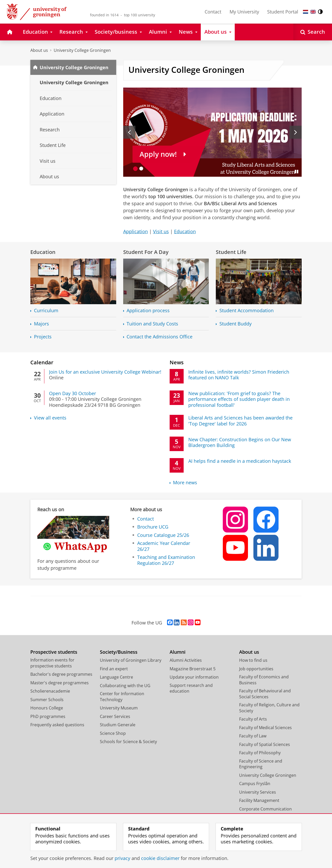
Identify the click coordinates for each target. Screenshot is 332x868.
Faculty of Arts (253, 719)
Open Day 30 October (72, 393)
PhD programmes (48, 716)
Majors (41, 324)
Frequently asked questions (57, 725)
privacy (122, 858)
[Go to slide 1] (136, 169)
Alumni (178, 652)
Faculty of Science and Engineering (261, 764)
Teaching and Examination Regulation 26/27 (166, 560)
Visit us (161, 231)
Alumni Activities (186, 660)
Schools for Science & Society (128, 742)
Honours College (47, 708)
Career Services (115, 716)
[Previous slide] (129, 132)
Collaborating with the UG (125, 686)
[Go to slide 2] (141, 169)
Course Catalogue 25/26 (163, 535)
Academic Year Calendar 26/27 (164, 546)
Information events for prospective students (52, 663)
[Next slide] (296, 132)
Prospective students (54, 652)
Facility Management (259, 800)
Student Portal (283, 12)
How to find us (253, 660)
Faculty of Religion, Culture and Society (269, 708)
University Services (258, 792)
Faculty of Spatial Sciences (265, 744)
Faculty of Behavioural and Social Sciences (265, 694)
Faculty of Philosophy (260, 753)
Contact (213, 12)
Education (185, 231)
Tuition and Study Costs (152, 324)
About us (39, 50)
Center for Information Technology (122, 697)
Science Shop (113, 733)
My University (244, 12)
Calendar (42, 362)
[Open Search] (313, 32)
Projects (43, 337)
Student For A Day (146, 252)
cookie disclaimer (160, 858)
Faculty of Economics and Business (264, 680)
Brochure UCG (153, 527)
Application (136, 231)
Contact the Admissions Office (160, 337)
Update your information (194, 677)
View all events (50, 418)
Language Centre (116, 677)
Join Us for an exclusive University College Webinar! (105, 372)
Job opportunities (256, 669)
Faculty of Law (253, 736)
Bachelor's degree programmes (61, 674)
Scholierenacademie (50, 691)
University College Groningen (82, 50)
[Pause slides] (296, 172)
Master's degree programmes (60, 683)
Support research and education (191, 688)
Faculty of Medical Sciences (265, 728)
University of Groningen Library (131, 660)
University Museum (119, 708)
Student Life (231, 252)
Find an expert (114, 669)
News (177, 362)
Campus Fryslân (255, 784)
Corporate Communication (265, 809)
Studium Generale (118, 725)
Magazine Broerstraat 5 (193, 669)
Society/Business (119, 652)
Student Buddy (236, 324)
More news (185, 483)
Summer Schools (47, 700)
